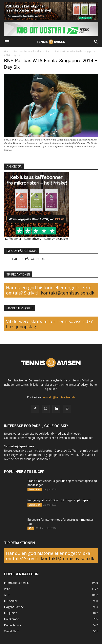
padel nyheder (71, 433)
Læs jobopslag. (22, 326)
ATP (31, 528)
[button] (7, 42)
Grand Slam (35, 489)
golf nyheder (40, 438)
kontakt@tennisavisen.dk (67, 293)
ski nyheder (85, 438)
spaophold (43, 459)
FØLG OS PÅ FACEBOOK (22, 251)
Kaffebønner (13, 239)
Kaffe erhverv (33, 239)
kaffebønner (35, 455)
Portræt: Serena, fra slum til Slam (33, 51)
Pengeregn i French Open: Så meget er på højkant (59, 500)
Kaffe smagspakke (56, 239)
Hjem (7, 51)
